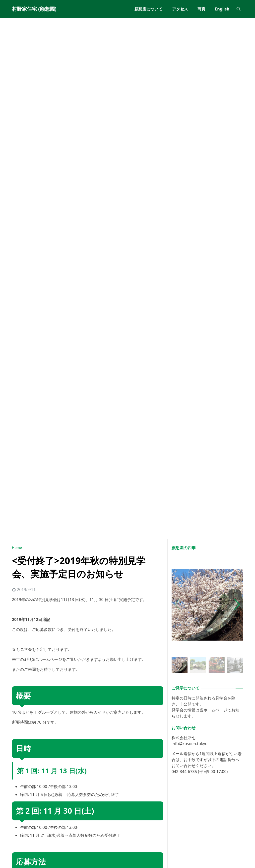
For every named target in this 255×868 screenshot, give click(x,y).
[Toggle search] (239, 9)
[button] (237, 605)
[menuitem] (148, 9)
